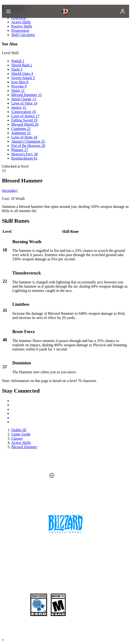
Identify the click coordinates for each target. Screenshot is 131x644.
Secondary (10, 191)
